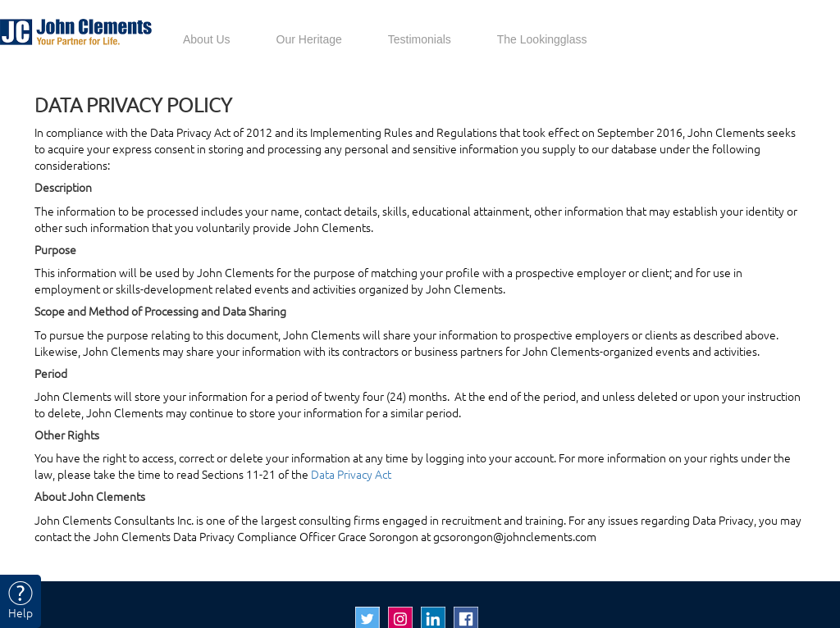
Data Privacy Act (351, 475)
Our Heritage (309, 39)
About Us (207, 39)
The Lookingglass (542, 39)
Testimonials (420, 39)
